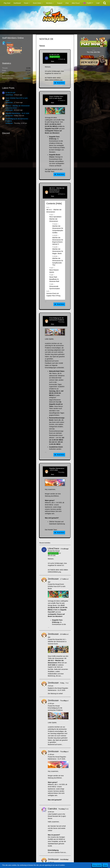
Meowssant (27, 78)
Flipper (9, 43)
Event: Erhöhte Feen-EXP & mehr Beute (56, 97)
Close (105, 865)
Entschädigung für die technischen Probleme (57, 319)
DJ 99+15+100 (10, 93)
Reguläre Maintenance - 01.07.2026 (17, 113)
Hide (59, 203)
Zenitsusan (9, 102)
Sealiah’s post (56, 814)
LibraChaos (9, 95)
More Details (97, 865)
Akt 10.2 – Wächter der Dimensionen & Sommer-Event (57, 190)
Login (98, 3)
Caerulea (52, 809)
